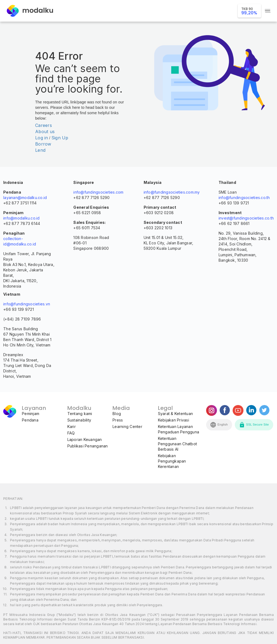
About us (45, 132)
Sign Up (60, 138)
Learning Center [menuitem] (127, 426)
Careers (44, 125)
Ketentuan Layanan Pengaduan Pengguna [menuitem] (179, 429)
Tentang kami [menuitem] (80, 414)
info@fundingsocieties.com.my (172, 192)
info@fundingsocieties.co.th (244, 198)
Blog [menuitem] (117, 414)
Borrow (43, 144)
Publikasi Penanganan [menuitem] (88, 446)
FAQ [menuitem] (71, 433)
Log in (42, 138)
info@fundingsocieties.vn (27, 304)
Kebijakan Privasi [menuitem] (174, 420)
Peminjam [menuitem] (31, 414)
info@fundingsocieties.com (98, 192)
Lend (40, 150)
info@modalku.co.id (22, 218)
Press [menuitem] (118, 420)
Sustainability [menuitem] (79, 420)
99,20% (249, 11)
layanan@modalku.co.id (25, 198)
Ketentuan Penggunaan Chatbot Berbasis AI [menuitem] (178, 444)
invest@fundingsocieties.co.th (246, 218)
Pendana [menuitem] (30, 420)
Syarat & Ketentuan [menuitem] (176, 414)
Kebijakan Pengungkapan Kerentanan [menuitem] (172, 461)
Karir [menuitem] (72, 426)
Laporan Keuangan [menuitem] (85, 439)
